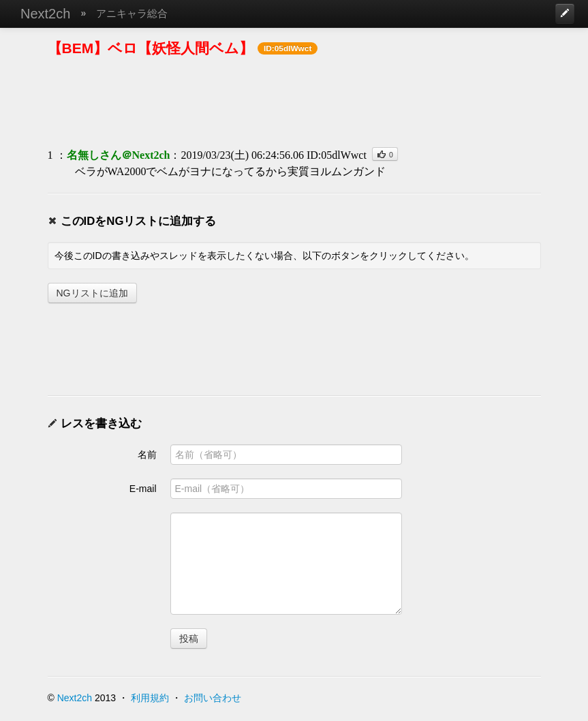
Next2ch (45, 14)
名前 (147, 455)
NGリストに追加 (92, 293)
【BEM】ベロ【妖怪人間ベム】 (151, 48)
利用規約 (150, 698)
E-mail (143, 489)
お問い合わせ (213, 698)
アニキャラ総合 (132, 13)
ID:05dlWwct (337, 155)
